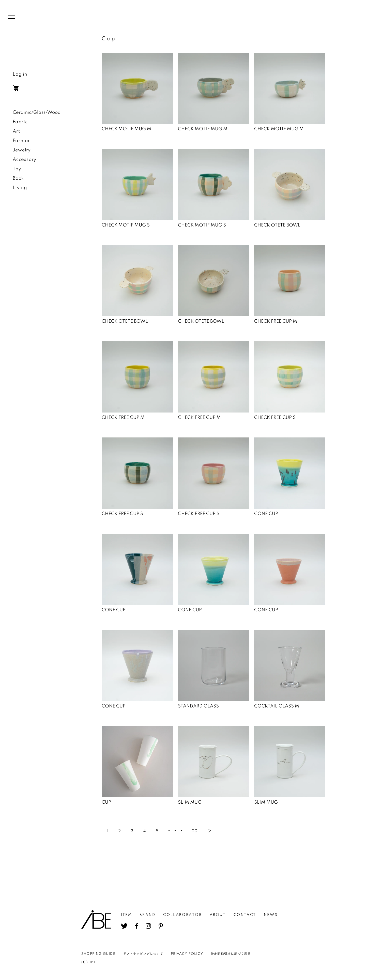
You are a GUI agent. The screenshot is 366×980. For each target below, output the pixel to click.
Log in (20, 74)
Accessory (25, 160)
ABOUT (218, 915)
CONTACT (245, 915)
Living (20, 188)
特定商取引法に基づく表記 (231, 954)
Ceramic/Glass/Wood (37, 112)
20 (195, 831)
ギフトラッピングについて (143, 954)
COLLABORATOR (182, 915)
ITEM (126, 915)
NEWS (271, 915)
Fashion (22, 141)
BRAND (148, 915)
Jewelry (22, 150)
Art (16, 131)
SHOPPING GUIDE (98, 954)
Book (18, 178)
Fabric (20, 122)
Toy (17, 169)
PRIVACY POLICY (187, 954)
